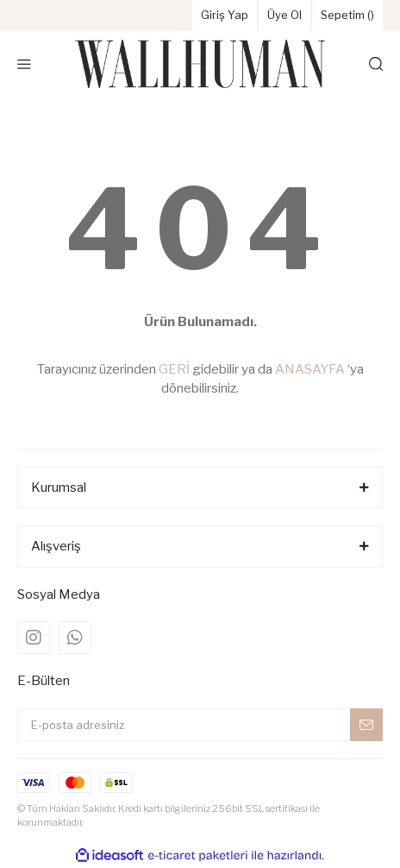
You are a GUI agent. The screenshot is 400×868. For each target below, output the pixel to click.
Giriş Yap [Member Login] (225, 15)
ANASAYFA (310, 369)
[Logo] (200, 64)
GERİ (174, 369)
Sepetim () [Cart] (347, 15)
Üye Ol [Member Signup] (284, 15)
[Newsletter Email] (200, 725)
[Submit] (366, 725)
